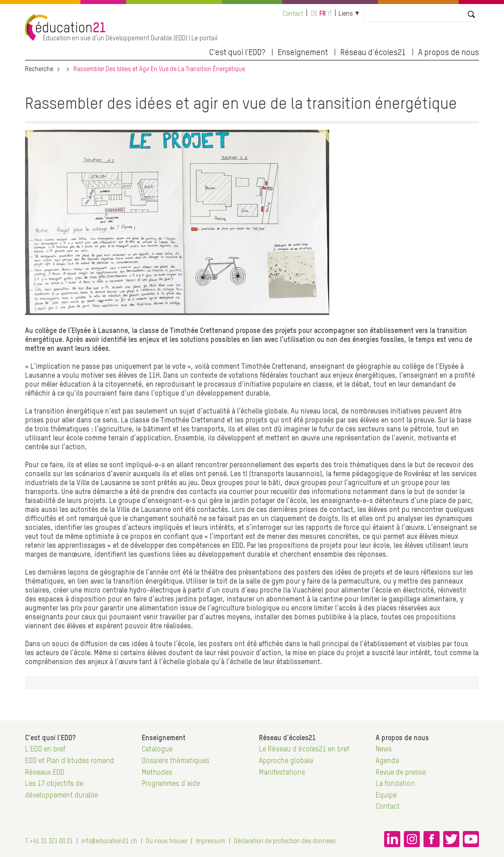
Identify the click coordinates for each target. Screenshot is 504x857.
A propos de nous (449, 53)
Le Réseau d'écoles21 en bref (304, 750)
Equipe (386, 796)
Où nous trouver (167, 841)
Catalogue (157, 750)
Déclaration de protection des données (285, 841)
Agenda (387, 761)
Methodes (157, 773)
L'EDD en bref (45, 750)
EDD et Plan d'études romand (70, 761)
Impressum (211, 841)
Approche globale (286, 761)
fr (323, 14)
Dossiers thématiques (176, 761)
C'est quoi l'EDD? (237, 53)
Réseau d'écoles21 (373, 53)
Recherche (39, 69)
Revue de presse (401, 773)
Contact (293, 14)
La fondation (395, 784)
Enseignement (303, 53)
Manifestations (282, 773)
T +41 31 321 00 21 (49, 841)
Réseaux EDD (45, 773)
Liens (346, 14)
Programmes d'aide (171, 784)
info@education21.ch (109, 841)
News (384, 750)
